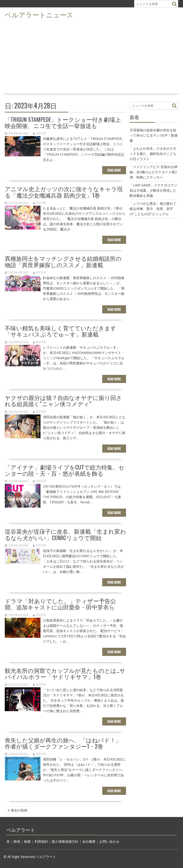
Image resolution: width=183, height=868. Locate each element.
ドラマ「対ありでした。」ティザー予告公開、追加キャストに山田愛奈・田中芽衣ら (60, 604)
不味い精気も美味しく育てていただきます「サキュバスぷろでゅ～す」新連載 (61, 331)
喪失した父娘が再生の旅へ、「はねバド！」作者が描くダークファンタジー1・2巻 (63, 743)
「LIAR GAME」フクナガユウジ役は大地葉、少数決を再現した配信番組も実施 (153, 190)
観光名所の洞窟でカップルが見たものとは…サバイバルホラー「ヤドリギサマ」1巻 (65, 673)
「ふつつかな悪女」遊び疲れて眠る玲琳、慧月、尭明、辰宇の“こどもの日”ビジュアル (153, 209)
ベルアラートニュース (39, 14)
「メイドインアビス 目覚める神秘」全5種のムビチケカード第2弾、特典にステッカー (153, 172)
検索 (27, 841)
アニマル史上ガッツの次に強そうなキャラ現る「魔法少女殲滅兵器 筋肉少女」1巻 (64, 192)
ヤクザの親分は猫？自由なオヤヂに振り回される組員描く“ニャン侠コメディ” (63, 400)
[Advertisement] (91, 56)
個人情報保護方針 (65, 841)
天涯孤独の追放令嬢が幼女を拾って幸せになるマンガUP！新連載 (154, 135)
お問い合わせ (109, 841)
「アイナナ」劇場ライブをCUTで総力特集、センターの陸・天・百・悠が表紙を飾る (65, 470)
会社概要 (89, 841)
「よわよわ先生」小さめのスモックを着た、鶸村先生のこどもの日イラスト (153, 154)
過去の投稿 (19, 810)
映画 (17, 841)
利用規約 (41, 841)
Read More (114, 170)
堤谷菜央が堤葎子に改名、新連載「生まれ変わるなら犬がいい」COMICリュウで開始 (65, 534)
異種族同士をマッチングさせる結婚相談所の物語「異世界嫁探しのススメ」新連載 (63, 261)
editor (39, 133)
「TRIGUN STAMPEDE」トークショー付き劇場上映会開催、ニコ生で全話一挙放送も (63, 122)
